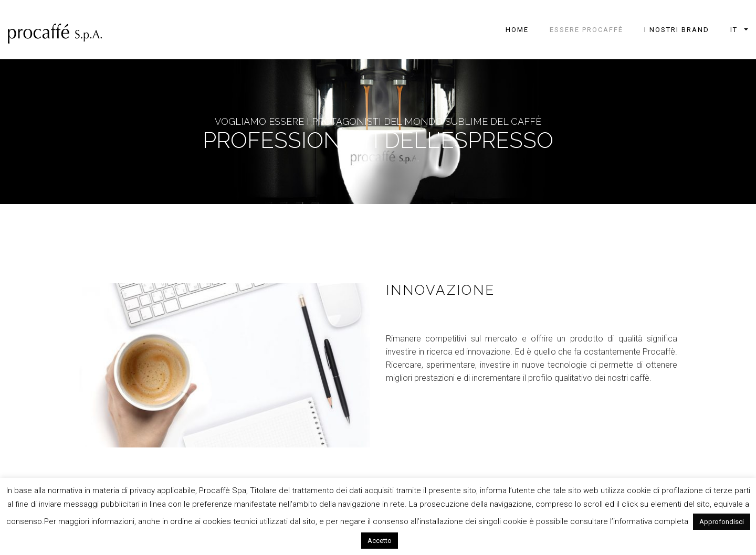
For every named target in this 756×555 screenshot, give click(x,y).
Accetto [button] (380, 541)
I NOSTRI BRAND (677, 30)
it (734, 30)
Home (517, 30)
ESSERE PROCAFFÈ (586, 30)
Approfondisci (722, 522)
